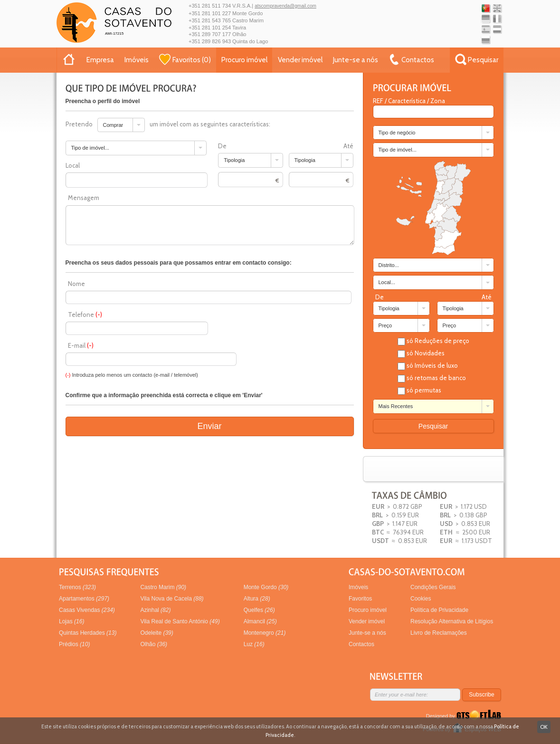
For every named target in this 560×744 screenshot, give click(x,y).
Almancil (260, 621)
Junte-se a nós (356, 60)
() (185, 59)
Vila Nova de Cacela (172, 599)
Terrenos (77, 587)
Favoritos (360, 599)
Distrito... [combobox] (389, 265)
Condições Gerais (433, 587)
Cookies (421, 599)
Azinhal (155, 610)
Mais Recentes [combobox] (396, 406)
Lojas (71, 621)
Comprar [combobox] (113, 125)
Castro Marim (163, 587)
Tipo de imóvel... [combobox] (398, 150)
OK (544, 727)
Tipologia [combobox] (389, 308)
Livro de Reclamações (439, 633)
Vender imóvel (300, 60)
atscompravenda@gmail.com (285, 6)
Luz (254, 644)
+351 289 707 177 (210, 34)
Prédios (74, 644)
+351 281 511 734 (210, 6)
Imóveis (137, 60)
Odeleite (157, 633)
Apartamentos (84, 599)
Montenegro (265, 633)
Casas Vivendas (87, 610)
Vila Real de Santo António (180, 621)
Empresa (100, 60)
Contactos (361, 644)
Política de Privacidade (439, 610)
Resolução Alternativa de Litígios (452, 621)
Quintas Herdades (88, 633)
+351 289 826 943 (210, 41)
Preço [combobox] (385, 325)
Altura (257, 599)
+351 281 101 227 (210, 13)
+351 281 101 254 (210, 28)
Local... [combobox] (387, 282)
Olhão (154, 644)
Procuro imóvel (244, 60)
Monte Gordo (266, 587)
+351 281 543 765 (210, 20)
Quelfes (259, 610)
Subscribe (481, 695)
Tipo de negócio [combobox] (397, 133)
